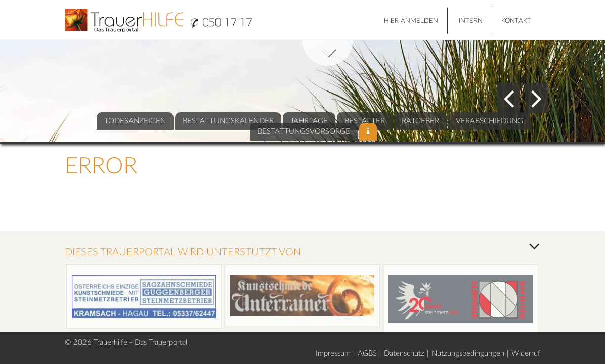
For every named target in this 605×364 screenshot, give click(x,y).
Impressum (333, 354)
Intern (471, 21)
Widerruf (526, 354)
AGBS (367, 354)
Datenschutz (404, 354)
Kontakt (516, 21)
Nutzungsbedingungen (468, 354)
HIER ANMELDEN (411, 21)
